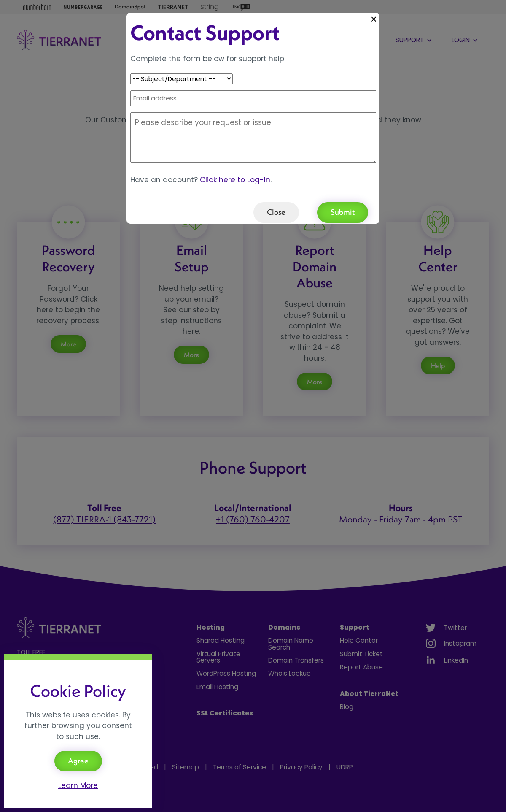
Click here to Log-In (235, 180)
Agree (78, 761)
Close (276, 212)
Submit (343, 212)
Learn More (78, 785)
